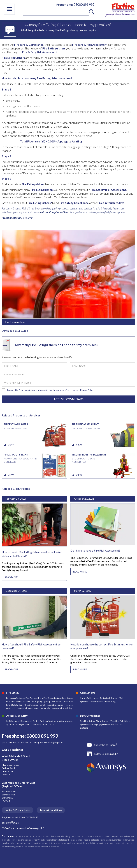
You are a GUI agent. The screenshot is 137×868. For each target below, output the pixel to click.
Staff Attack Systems (109, 698)
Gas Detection (32, 705)
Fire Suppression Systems (18, 701)
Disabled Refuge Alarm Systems (95, 721)
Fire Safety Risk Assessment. (40, 52)
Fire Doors (30, 708)
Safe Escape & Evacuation (52, 705)
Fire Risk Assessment (62, 701)
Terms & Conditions (51, 810)
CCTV (51, 724)
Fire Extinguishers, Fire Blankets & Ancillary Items (49, 698)
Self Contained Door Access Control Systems (27, 721)
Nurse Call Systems (89, 698)
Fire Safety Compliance (29, 45)
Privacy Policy (87, 390)
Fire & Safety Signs (15, 705)
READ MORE (11, 577)
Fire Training (66, 708)
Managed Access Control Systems (31, 724)
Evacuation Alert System (47, 708)
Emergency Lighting (41, 701)
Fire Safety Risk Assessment (90, 45)
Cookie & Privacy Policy (18, 810)
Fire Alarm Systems (15, 698)
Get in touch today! (111, 203)
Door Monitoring (108, 701)
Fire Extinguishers (54, 48)
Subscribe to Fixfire (106, 745)
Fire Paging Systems (99, 724)
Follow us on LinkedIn (106, 754)
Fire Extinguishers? (40, 203)
